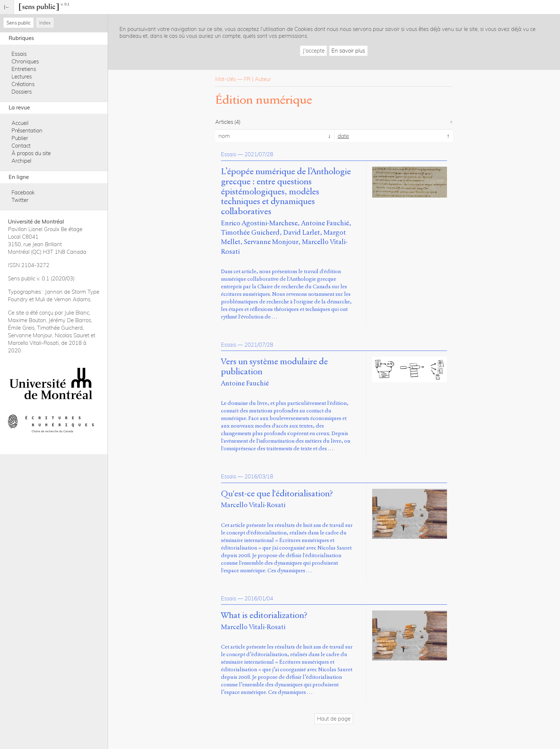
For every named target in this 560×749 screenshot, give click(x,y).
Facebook (23, 192)
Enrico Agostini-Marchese (259, 223)
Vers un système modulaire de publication (274, 367)
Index (45, 23)
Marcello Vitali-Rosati (253, 505)
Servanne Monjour (271, 242)
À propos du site (31, 153)
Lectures (22, 76)
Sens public (19, 23)
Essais (19, 54)
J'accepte (314, 51)
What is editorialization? (264, 615)
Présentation (27, 130)
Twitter (20, 200)
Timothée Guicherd (250, 232)
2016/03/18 (259, 476)
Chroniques (25, 61)
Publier (20, 138)
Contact (21, 146)
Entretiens (24, 69)
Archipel (21, 161)
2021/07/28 (259, 154)
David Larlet (302, 232)
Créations (23, 84)
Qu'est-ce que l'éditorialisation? (277, 494)
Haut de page (334, 719)
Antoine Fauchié (325, 223)
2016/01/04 (259, 598)
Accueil (20, 123)
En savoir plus (348, 51)
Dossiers (22, 92)
